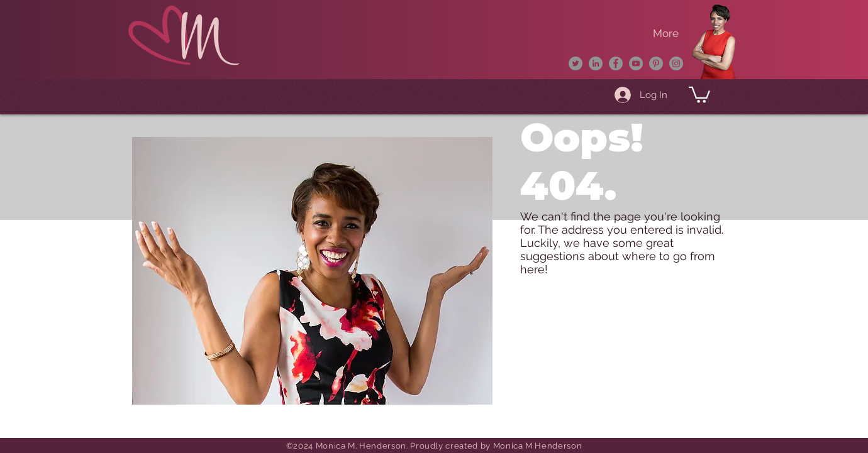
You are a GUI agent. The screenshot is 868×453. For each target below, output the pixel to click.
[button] (699, 94)
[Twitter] (576, 63)
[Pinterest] (656, 63)
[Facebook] (616, 63)
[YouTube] (636, 63)
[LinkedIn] (596, 63)
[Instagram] (676, 63)
